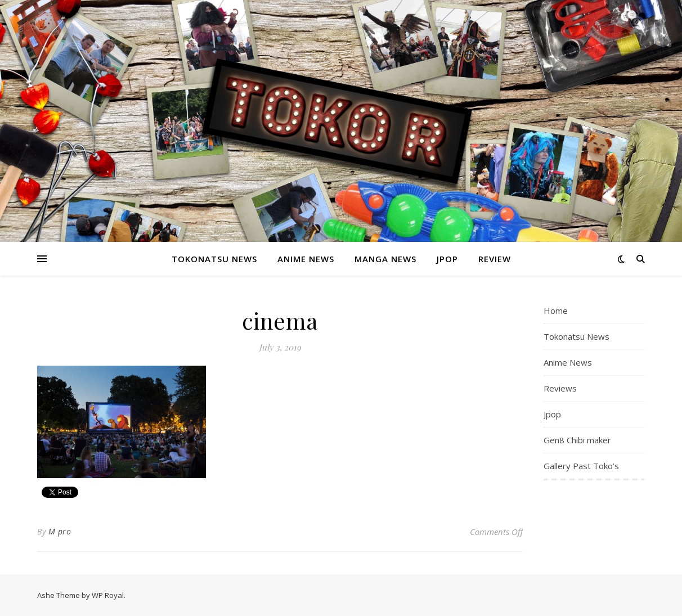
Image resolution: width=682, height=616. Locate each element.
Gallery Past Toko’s (581, 466)
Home (556, 311)
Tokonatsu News (214, 259)
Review (495, 259)
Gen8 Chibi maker (577, 440)
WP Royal (108, 595)
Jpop (447, 259)
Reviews (560, 388)
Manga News (385, 259)
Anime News (306, 259)
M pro (60, 531)
